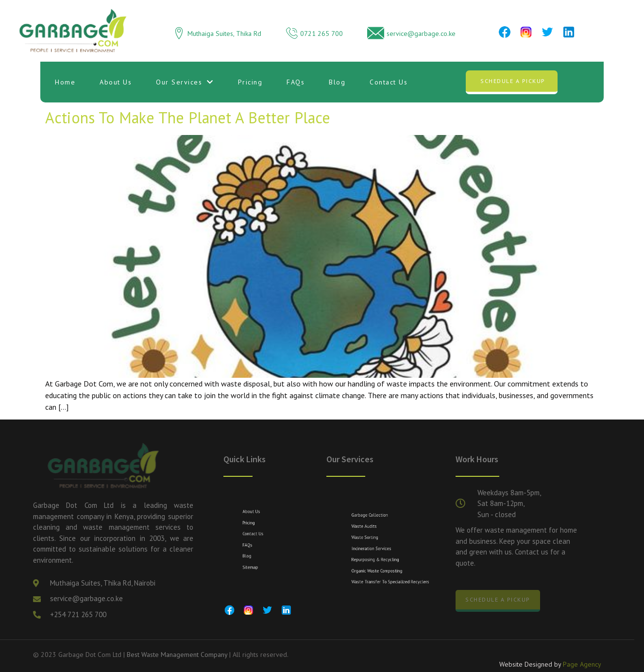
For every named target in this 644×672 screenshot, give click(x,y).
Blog (337, 82)
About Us (116, 82)
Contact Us (389, 82)
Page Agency (582, 667)
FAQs (296, 82)
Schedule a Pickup (513, 81)
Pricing (250, 82)
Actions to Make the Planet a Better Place (188, 118)
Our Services (185, 82)
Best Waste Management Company (177, 655)
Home (65, 82)
